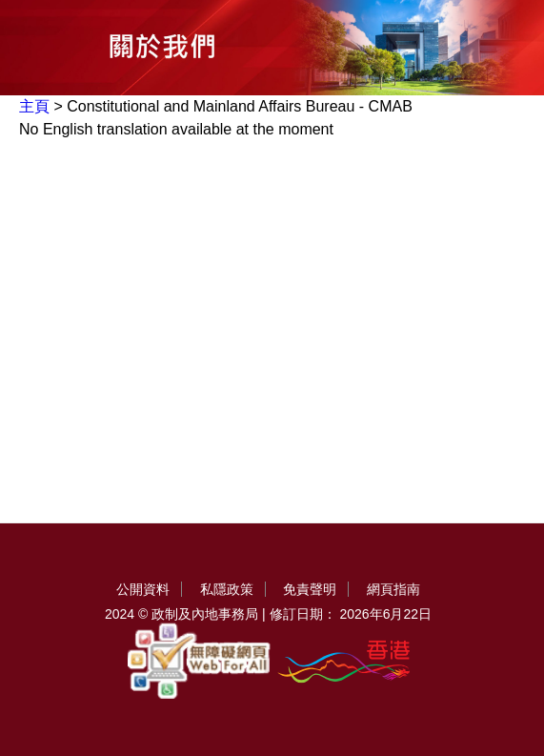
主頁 (34, 106)
